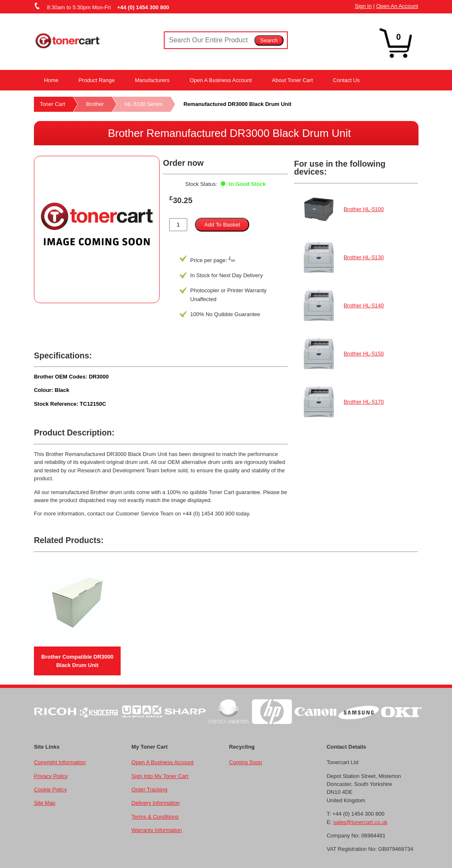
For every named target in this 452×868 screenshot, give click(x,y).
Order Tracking (150, 789)
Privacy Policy (51, 776)
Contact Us (346, 80)
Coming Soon (245, 762)
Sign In (363, 6)
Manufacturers (152, 80)
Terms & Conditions (155, 817)
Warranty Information (157, 830)
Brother (95, 104)
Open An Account (397, 6)
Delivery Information (156, 803)
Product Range (96, 80)
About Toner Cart (292, 80)
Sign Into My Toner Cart (160, 776)
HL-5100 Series (144, 104)
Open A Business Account (221, 80)
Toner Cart (52, 104)
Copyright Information (60, 762)
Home (51, 80)
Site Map (45, 803)
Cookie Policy (50, 789)
